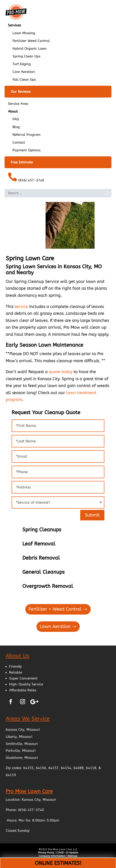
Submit (92, 515)
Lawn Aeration (55, 626)
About (13, 111)
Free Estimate (22, 162)
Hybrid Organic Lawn (30, 49)
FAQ (16, 119)
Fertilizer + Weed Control (55, 609)
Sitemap (72, 856)
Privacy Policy (46, 853)
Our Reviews (21, 92)
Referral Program (27, 135)
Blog (16, 127)
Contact (19, 142)
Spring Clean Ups (26, 56)
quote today (61, 372)
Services (14, 25)
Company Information (52, 856)
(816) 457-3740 (26, 177)
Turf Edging (22, 64)
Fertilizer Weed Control (31, 41)
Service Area (18, 104)
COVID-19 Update (67, 853)
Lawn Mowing (24, 33)
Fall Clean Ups (24, 80)
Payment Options (27, 150)
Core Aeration (24, 72)
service (21, 307)
